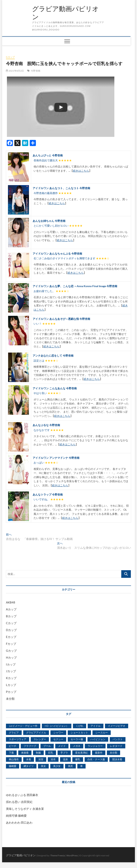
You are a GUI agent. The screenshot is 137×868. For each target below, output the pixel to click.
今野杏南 (36, 71)
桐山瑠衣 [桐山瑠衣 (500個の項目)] (14, 759)
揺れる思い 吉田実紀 (19, 802)
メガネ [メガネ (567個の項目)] (77, 746)
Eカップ (11, 637)
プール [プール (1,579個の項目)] (47, 746)
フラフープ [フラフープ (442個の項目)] (30, 746)
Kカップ (11, 678)
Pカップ (11, 692)
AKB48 (11, 602)
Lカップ (11, 685)
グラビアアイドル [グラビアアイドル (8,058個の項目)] (36, 732)
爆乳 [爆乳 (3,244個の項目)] (78, 759)
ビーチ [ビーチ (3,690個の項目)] (13, 746)
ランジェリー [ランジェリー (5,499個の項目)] (95, 746)
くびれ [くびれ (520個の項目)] (80, 726)
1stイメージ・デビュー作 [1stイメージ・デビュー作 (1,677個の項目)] (23, 726)
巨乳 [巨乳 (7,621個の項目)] (51, 753)
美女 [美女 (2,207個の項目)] (43, 766)
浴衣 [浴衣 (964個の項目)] (53, 759)
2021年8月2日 (15, 71)
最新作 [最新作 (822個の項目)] (99, 753)
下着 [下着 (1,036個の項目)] (11, 753)
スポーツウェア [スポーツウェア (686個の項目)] (18, 739)
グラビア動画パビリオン (65, 13)
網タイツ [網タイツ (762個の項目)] (29, 766)
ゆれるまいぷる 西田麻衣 (22, 795)
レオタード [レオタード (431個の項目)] (116, 746)
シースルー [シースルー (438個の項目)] (102, 732)
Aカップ (11, 609)
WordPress (72, 855)
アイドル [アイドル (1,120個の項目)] (96, 726)
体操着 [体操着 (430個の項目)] (25, 753)
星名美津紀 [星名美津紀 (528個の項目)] (81, 753)
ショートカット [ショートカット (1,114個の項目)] (79, 732)
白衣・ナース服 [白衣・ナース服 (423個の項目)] (96, 759)
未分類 (10, 699)
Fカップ (11, 644)
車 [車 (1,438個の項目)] (81, 766)
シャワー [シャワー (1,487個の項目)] (58, 732)
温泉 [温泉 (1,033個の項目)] (65, 759)
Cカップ (11, 623)
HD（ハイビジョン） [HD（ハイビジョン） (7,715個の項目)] (57, 726)
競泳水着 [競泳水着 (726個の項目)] (117, 759)
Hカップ (11, 657)
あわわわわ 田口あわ (19, 822)
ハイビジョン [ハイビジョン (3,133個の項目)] (98, 739)
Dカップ (11, 630)
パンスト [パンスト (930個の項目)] (118, 739)
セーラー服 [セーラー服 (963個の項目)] (77, 739)
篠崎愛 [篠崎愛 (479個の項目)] (13, 766)
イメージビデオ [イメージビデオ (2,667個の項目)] (117, 726)
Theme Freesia (58, 855)
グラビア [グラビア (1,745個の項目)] (14, 732)
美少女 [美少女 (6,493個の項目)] (57, 766)
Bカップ (11, 616)
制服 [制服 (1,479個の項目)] (38, 753)
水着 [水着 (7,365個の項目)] (29, 759)
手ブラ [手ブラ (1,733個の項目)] (64, 753)
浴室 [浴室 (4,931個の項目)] (41, 759)
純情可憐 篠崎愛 (16, 816)
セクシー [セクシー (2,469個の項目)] (58, 739)
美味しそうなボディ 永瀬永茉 (25, 809)
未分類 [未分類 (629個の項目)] (113, 753)
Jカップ (11, 671)
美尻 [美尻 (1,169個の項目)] (70, 766)
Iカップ (11, 664)
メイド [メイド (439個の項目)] (62, 746)
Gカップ (10, 57)
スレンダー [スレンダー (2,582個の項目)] (40, 739)
